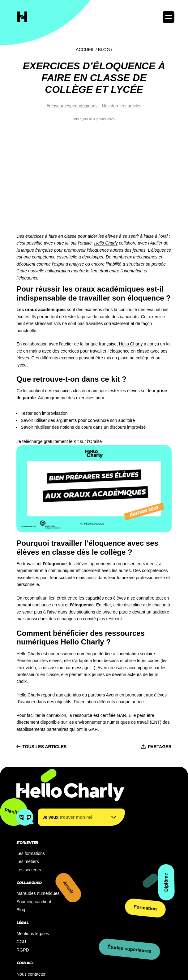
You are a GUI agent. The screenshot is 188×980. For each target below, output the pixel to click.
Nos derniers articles (122, 106)
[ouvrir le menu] (169, 17)
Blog (104, 50)
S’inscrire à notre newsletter (43, 905)
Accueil (85, 50)
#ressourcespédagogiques (72, 106)
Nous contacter (31, 894)
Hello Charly (106, 163)
